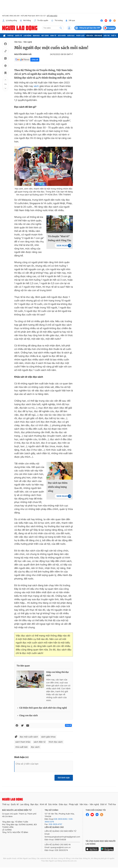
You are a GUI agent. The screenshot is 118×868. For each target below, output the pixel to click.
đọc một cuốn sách (29, 737)
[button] (5, 80)
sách (36, 86)
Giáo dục (71, 36)
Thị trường (57, 21)
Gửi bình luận (64, 778)
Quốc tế (19, 36)
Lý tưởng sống (10, 21)
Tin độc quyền (41, 21)
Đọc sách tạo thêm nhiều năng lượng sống (58, 487)
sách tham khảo (23, 742)
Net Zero (45, 36)
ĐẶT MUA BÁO (52, 16)
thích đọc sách (56, 742)
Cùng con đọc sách (28, 716)
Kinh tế (53, 36)
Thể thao (112, 804)
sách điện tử (40, 742)
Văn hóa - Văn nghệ (94, 36)
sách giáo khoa (48, 737)
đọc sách (35, 747)
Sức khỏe (62, 36)
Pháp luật (80, 36)
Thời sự (10, 36)
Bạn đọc (36, 36)
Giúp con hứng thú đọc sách (58, 674)
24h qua (70, 21)
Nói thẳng (25, 21)
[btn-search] (61, 28)
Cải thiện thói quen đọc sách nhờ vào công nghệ (43, 708)
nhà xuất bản (21, 747)
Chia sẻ (35, 60)
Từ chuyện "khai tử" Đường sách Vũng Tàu (59, 238)
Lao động (27, 36)
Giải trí (107, 36)
